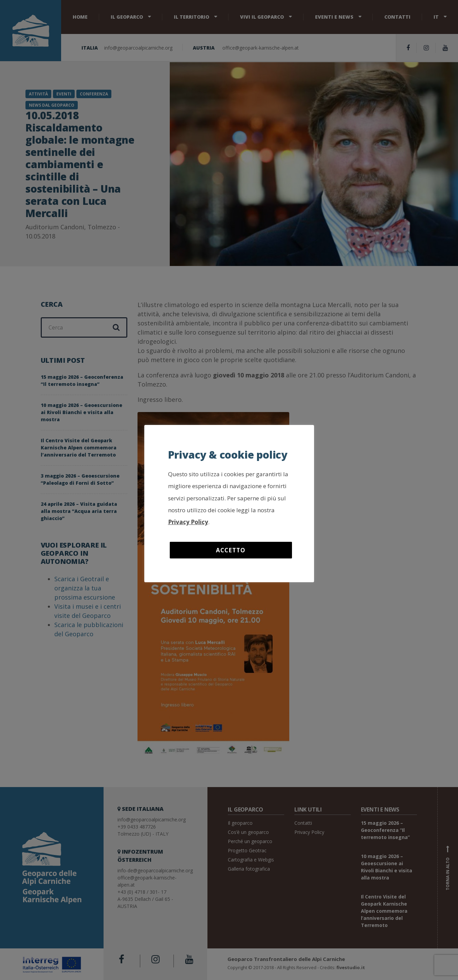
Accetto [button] (231, 550)
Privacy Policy (188, 522)
